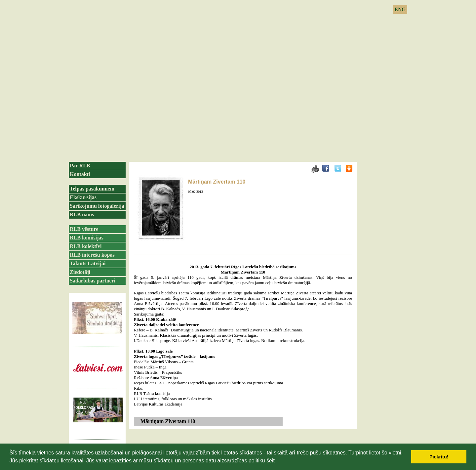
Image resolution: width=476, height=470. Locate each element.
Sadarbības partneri (93, 281)
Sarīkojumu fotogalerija (97, 206)
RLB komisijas (87, 238)
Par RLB (80, 166)
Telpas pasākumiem (92, 189)
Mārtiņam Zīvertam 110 (217, 182)
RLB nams (82, 214)
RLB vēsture (84, 229)
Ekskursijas (83, 197)
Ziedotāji (80, 272)
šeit (271, 461)
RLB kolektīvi (86, 246)
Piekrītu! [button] (439, 457)
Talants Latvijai (88, 263)
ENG (400, 9)
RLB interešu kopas (92, 255)
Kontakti (80, 174)
